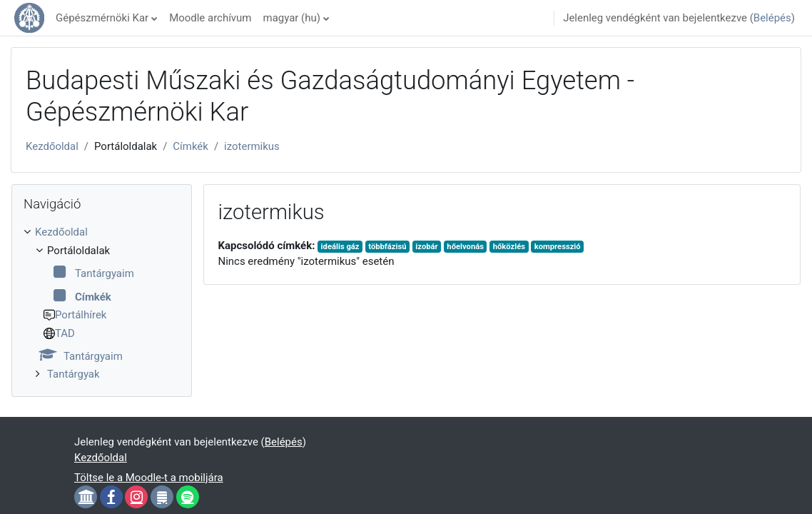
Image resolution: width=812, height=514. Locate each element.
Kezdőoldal (52, 146)
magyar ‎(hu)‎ (292, 18)
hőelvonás (465, 247)
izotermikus (252, 146)
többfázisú (387, 247)
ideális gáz (340, 247)
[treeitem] (102, 303)
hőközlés (509, 247)
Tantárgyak (73, 374)
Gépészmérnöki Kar (102, 18)
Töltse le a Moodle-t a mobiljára (149, 478)
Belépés (772, 18)
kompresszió (558, 247)
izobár (426, 247)
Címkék (191, 146)
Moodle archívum (210, 18)
